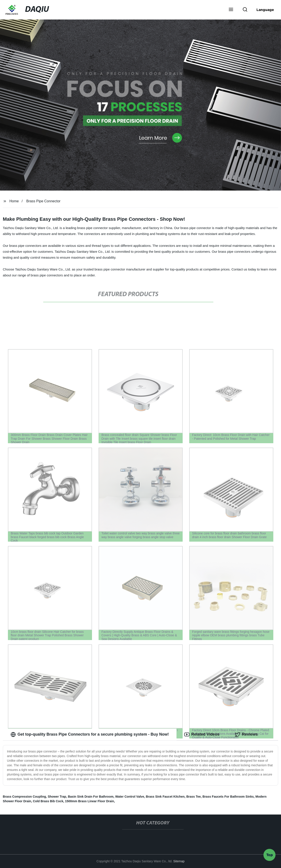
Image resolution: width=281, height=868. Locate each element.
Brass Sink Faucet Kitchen (165, 797)
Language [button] (265, 10)
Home (14, 201)
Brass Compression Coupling (24, 797)
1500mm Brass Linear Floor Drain (89, 801)
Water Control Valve (130, 797)
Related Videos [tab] (202, 735)
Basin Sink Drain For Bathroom (91, 797)
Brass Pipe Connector (43, 201)
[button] (231, 10)
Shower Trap (57, 797)
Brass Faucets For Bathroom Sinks (228, 797)
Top (270, 856)
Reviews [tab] (246, 735)
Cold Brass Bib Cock (48, 801)
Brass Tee (194, 797)
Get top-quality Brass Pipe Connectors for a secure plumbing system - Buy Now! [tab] (90, 735)
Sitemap (179, 861)
